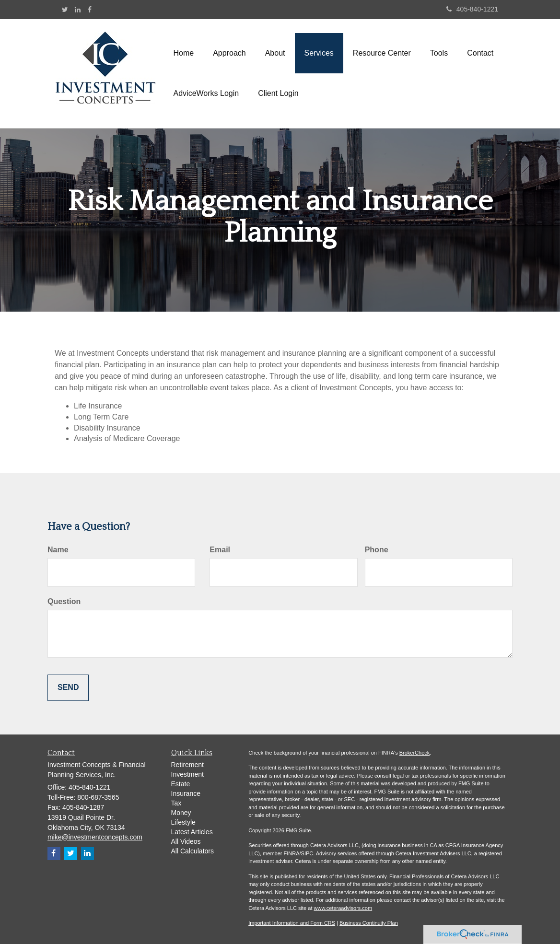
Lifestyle (183, 822)
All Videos (186, 841)
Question (64, 601)
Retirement (187, 765)
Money (181, 813)
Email (220, 550)
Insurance (186, 793)
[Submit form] (68, 688)
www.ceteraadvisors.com (343, 908)
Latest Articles (192, 832)
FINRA (292, 853)
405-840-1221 (472, 9)
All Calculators (192, 851)
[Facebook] (90, 10)
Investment (187, 774)
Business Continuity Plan (369, 923)
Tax (176, 803)
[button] (229, 53)
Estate (181, 784)
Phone (377, 550)
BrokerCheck (415, 753)
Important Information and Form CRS (292, 923)
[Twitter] (65, 10)
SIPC (307, 853)
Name (58, 550)
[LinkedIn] (78, 10)
